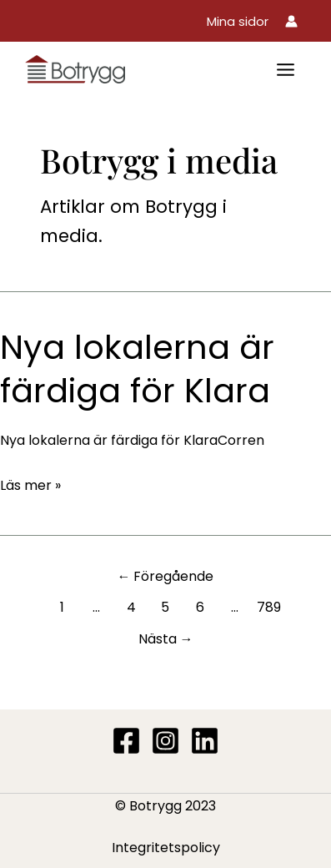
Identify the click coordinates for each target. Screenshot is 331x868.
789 (269, 607)
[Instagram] (165, 741)
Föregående (166, 576)
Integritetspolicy (166, 848)
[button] (238, 21)
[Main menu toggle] (286, 70)
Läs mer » (30, 486)
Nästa (166, 639)
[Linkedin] (205, 741)
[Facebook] (126, 741)
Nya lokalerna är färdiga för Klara (137, 369)
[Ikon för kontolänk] (291, 21)
